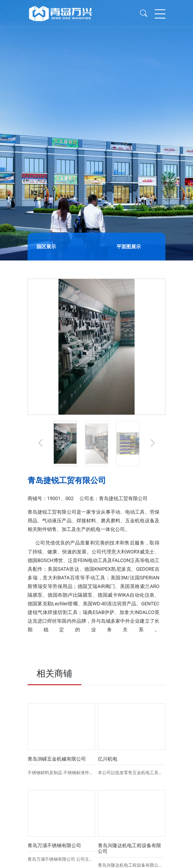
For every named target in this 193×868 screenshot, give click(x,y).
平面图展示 (129, 247)
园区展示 (46, 247)
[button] (41, 443)
